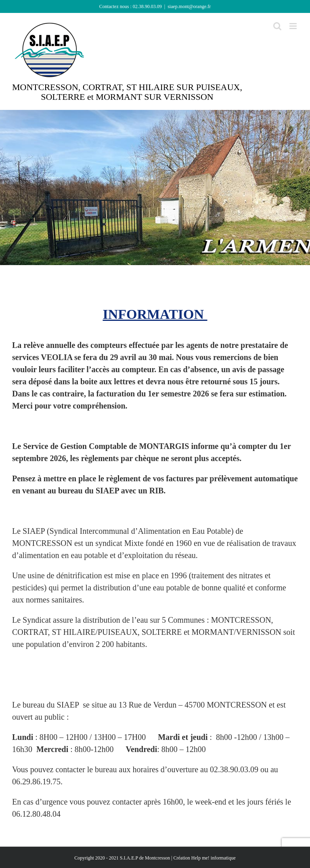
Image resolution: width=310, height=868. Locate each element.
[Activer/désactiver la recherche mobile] (277, 26)
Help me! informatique (214, 858)
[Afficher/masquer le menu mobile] (294, 26)
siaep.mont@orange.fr (189, 6)
